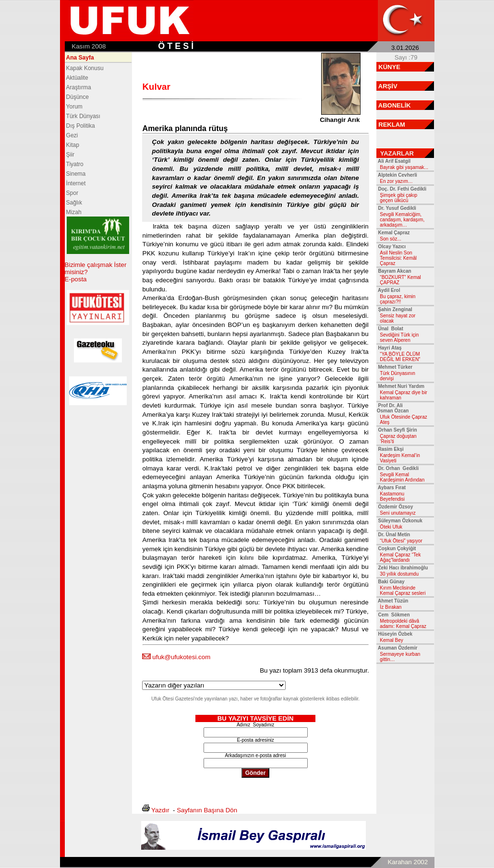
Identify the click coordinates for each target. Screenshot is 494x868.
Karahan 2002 (408, 862)
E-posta (76, 279)
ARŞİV (388, 86)
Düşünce (78, 97)
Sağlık (74, 203)
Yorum (74, 107)
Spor (72, 193)
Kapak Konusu (85, 68)
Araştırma (79, 87)
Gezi (72, 135)
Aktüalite (77, 78)
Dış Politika (81, 126)
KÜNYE (389, 67)
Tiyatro (75, 164)
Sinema (76, 174)
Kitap (73, 145)
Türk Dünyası (83, 116)
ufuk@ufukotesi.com (181, 657)
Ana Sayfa (80, 58)
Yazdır (160, 810)
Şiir (70, 155)
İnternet (76, 183)
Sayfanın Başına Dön (207, 810)
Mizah (74, 212)
